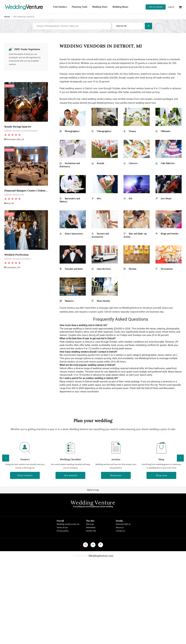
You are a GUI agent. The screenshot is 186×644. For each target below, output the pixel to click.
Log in (171, 7)
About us (120, 527)
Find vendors (25, 475)
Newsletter (91, 527)
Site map (90, 524)
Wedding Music (120, 7)
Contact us (120, 531)
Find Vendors (60, 7)
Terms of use (62, 527)
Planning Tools (79, 7)
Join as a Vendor (156, 7)
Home (7, 17)
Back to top (93, 490)
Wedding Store (100, 7)
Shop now (161, 475)
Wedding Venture (93, 503)
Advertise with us (123, 524)
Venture (24, 7)
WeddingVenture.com (101, 556)
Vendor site (91, 531)
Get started (70, 475)
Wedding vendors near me (68, 524)
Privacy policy (63, 531)
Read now (116, 475)
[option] (25, 462)
